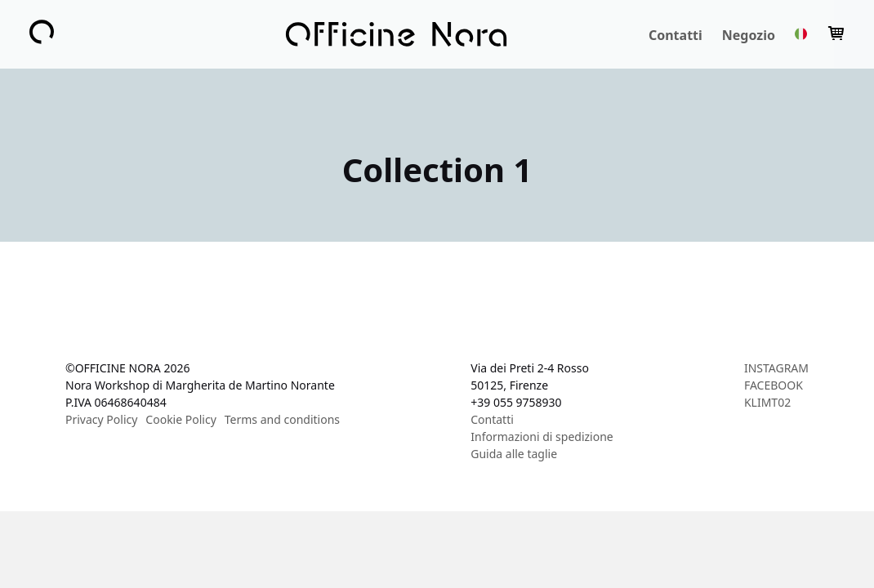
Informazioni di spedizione (542, 437)
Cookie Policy (181, 419)
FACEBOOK (774, 385)
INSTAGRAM (776, 368)
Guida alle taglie (514, 454)
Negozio (749, 35)
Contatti (676, 35)
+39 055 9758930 (516, 402)
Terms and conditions (282, 419)
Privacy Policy (101, 419)
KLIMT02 (767, 402)
